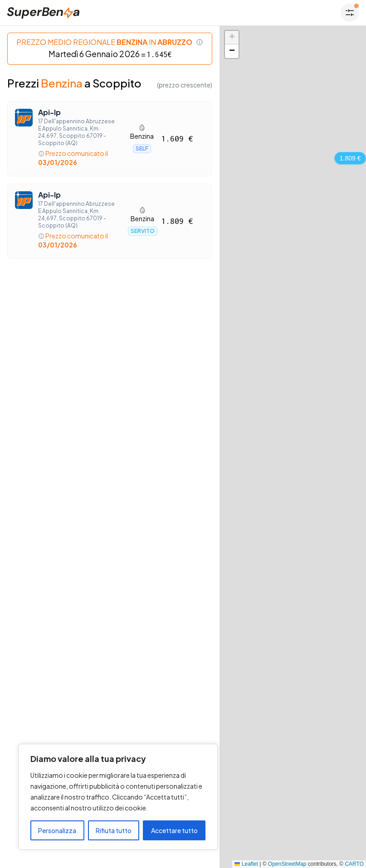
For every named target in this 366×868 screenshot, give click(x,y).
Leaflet (246, 864)
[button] (232, 38)
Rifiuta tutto (114, 830)
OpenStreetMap (287, 864)
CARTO (354, 864)
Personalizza (57, 830)
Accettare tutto (174, 830)
